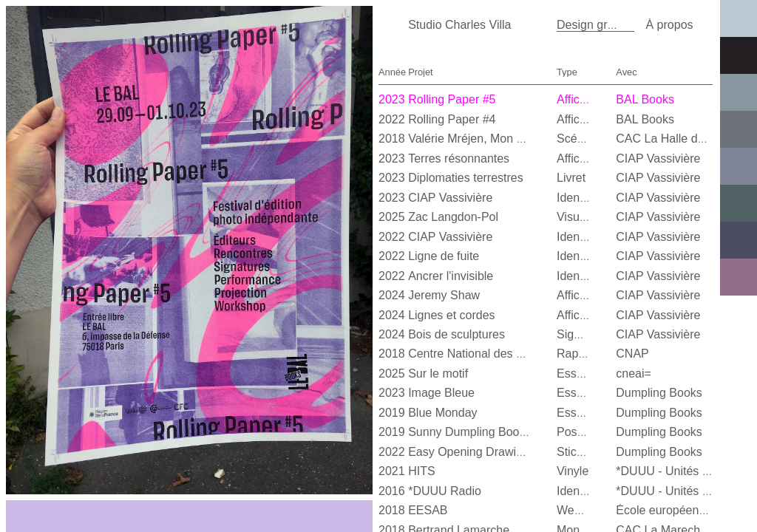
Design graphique (603, 25)
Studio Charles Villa (459, 25)
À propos (669, 25)
